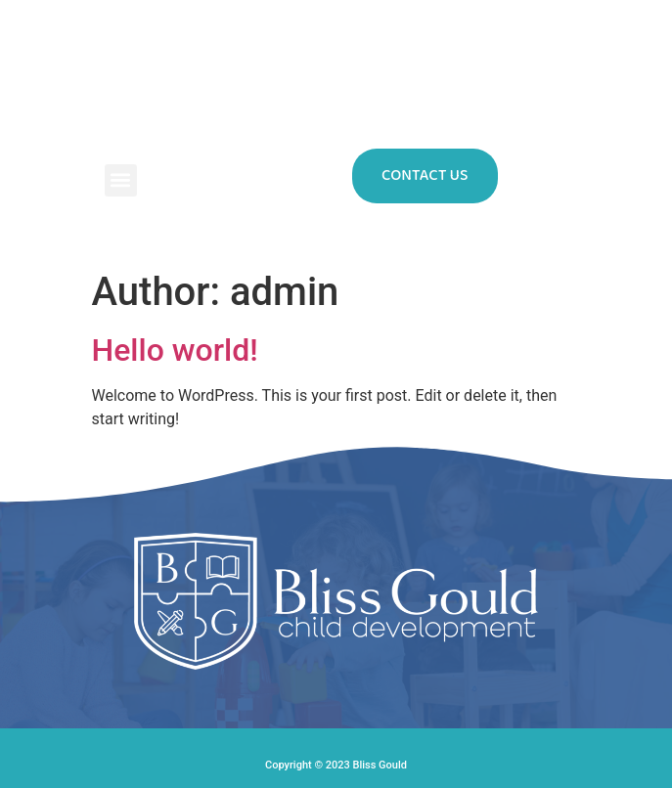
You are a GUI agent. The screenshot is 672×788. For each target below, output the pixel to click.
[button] (121, 180)
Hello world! (175, 350)
